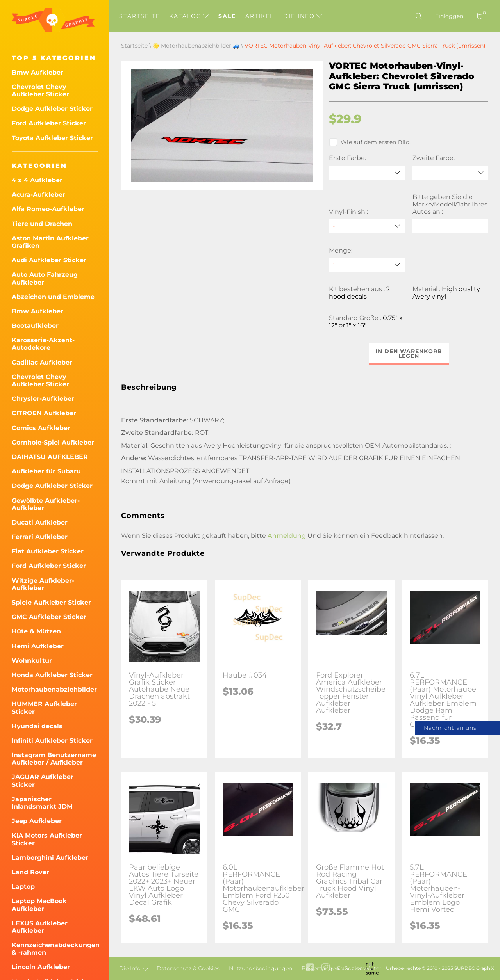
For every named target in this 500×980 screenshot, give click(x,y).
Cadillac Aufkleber (42, 362)
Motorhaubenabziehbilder (54, 689)
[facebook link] (310, 968)
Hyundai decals (37, 726)
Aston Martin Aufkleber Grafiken (50, 242)
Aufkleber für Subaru (46, 471)
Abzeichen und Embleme (53, 297)
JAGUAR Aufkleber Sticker (43, 781)
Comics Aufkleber (41, 428)
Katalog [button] (189, 16)
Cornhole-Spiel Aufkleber (53, 442)
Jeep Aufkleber (37, 821)
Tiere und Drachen (42, 224)
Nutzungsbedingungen (261, 968)
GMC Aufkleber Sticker (49, 617)
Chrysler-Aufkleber (43, 399)
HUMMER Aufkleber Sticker (44, 708)
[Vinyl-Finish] (367, 226)
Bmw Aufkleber (37, 72)
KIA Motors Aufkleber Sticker (47, 839)
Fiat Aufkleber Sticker (48, 551)
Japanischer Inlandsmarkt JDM (42, 803)
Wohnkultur (32, 661)
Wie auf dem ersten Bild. (370, 142)
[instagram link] (326, 968)
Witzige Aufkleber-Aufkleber (43, 584)
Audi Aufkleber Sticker (49, 260)
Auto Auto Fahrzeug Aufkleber (45, 278)
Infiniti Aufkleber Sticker (52, 741)
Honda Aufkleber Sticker (52, 675)
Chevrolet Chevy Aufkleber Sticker (40, 91)
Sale (227, 16)
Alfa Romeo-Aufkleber (48, 209)
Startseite (139, 16)
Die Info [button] (303, 16)
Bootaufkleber (35, 326)
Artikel (260, 16)
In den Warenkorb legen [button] (409, 354)
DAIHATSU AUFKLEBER (50, 457)
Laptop (23, 887)
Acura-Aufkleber (38, 195)
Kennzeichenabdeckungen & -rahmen (55, 949)
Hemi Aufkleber (38, 646)
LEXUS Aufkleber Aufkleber (40, 927)
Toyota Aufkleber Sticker (52, 138)
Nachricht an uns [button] (450, 728)
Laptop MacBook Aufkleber (39, 905)
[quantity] (367, 265)
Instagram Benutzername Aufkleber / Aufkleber (54, 759)
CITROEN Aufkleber (44, 413)
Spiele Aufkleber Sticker (51, 602)
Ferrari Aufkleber (40, 537)
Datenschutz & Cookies (188, 968)
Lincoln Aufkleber (41, 967)
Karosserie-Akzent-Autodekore (43, 344)
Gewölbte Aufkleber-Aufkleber (46, 504)
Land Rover (30, 872)
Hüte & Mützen (36, 631)
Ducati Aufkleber (40, 522)
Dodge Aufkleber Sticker (52, 109)
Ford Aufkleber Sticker (49, 123)
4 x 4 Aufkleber (37, 180)
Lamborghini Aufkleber (50, 858)
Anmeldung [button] (287, 536)
